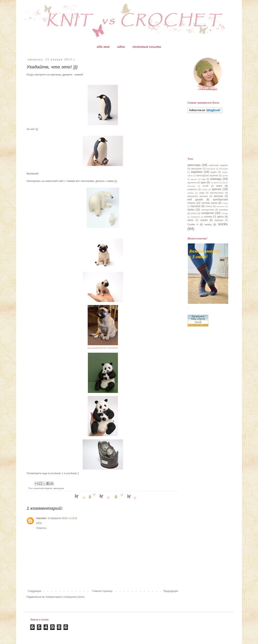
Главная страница (102, 591)
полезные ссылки (147, 47)
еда (203, 179)
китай (206, 186)
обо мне (103, 47)
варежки (197, 172)
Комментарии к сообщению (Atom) (65, 597)
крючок (217, 189)
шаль (190, 220)
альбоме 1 (57, 473)
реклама (223, 210)
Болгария (224, 169)
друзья (194, 179)
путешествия (208, 210)
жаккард (216, 179)
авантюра (194, 165)
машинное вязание (198, 196)
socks (223, 224)
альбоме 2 (73, 473)
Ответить (41, 528)
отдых (225, 203)
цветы (220, 217)
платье (209, 206)
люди (202, 193)
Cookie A (193, 225)
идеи (121, 47)
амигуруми (59, 488)
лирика (191, 193)
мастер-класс (217, 193)
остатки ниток (209, 203)
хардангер (195, 217)
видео (214, 172)
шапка (204, 220)
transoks (41, 518)
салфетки (208, 213)
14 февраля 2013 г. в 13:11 (62, 518)
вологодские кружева (207, 175)
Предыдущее (171, 591)
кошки (205, 189)
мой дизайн (195, 200)
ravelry (208, 225)
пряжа (191, 210)
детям (225, 176)
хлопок (208, 217)
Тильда (225, 213)
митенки (218, 196)
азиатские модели (43, 488)
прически (221, 206)
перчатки (196, 206)
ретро (194, 213)
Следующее (34, 591)
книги (219, 186)
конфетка (192, 189)
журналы (192, 182)
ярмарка (219, 220)
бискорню (211, 169)
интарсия (215, 183)
